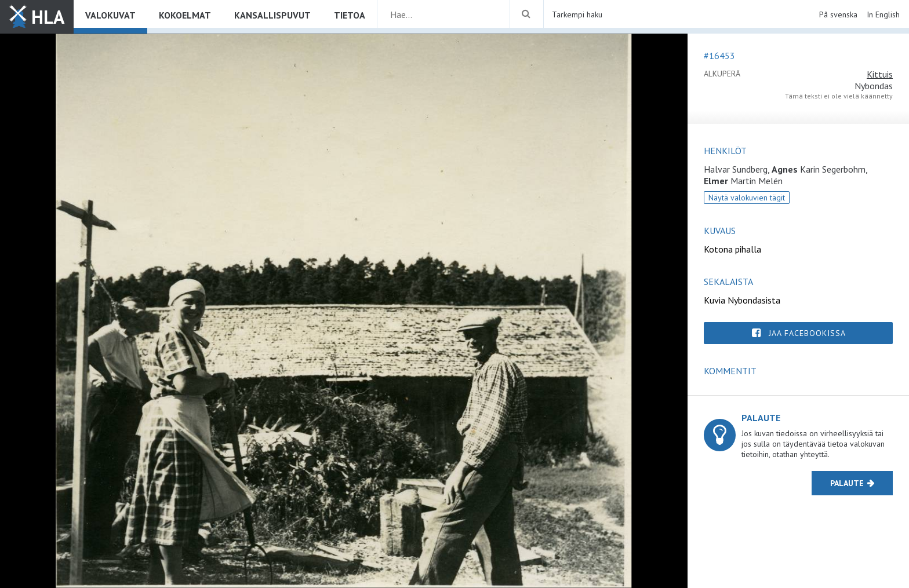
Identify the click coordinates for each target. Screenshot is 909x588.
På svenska (838, 14)
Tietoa (350, 15)
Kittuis (880, 74)
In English (883, 14)
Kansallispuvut (272, 15)
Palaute (847, 483)
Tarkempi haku (577, 14)
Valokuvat (110, 15)
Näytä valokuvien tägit (747, 198)
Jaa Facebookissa (807, 333)
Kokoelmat (185, 15)
